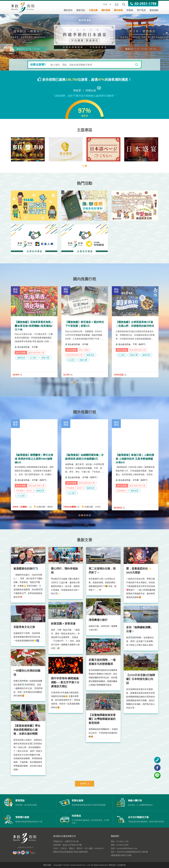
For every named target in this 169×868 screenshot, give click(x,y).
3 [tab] (77, 382)
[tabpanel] (19, 149)
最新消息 (81, 10)
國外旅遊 (118, 10)
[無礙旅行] (19, 149)
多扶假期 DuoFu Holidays (23, 7)
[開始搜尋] (137, 65)
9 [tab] (92, 382)
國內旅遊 (106, 10)
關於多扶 (68, 10)
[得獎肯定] (57, 149)
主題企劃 (93, 10)
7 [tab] (87, 382)
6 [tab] (85, 382)
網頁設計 (113, 865)
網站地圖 (47, 865)
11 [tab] (97, 382)
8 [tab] (90, 382)
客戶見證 (141, 10)
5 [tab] (82, 382)
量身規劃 (154, 10)
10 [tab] (95, 382)
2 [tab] (86, 166)
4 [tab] (80, 382)
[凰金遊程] (95, 149)
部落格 (130, 10)
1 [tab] (83, 166)
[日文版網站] (133, 149)
